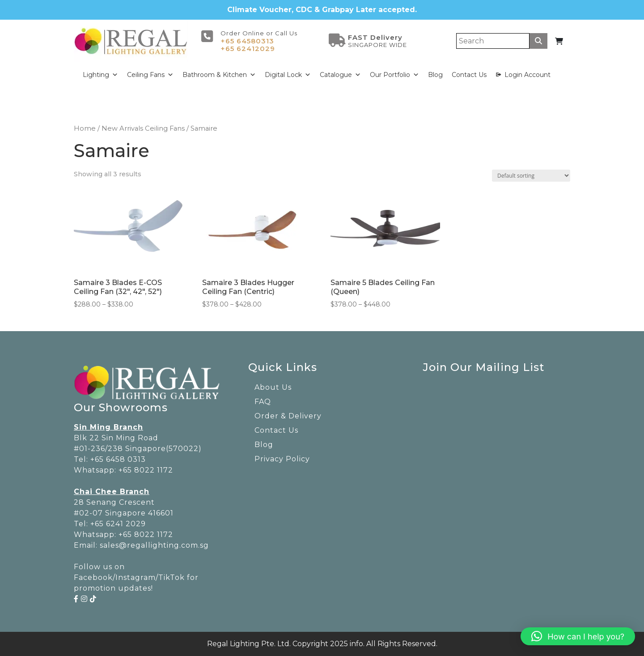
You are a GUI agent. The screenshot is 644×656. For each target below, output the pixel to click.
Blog (435, 75)
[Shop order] (531, 176)
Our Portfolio (394, 75)
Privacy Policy (282, 459)
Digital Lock (288, 75)
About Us (273, 387)
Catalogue (340, 75)
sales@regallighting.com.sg (154, 545)
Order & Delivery (288, 416)
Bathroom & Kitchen (219, 75)
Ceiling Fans (150, 75)
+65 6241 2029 (118, 524)
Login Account (527, 75)
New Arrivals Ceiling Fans (143, 128)
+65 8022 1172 (146, 470)
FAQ (263, 402)
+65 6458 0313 (118, 459)
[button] (578, 636)
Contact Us (469, 75)
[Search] (493, 41)
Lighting (100, 75)
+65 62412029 (248, 49)
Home (85, 128)
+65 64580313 (247, 41)
